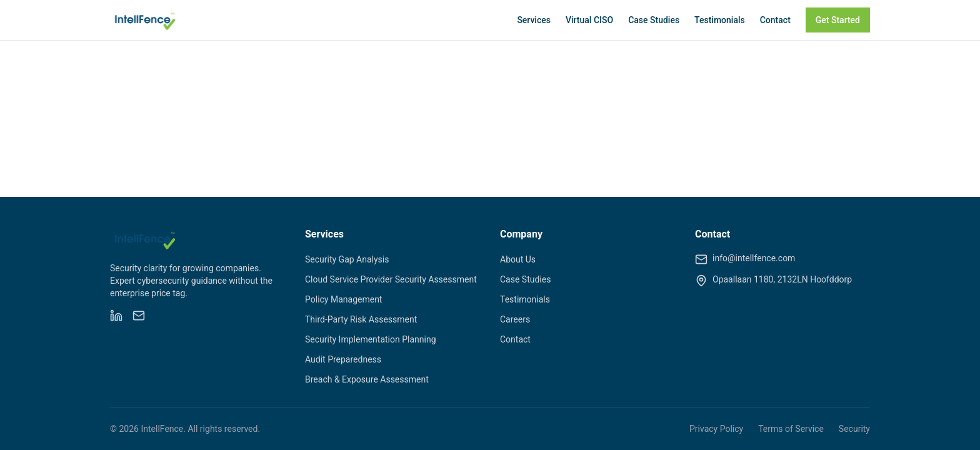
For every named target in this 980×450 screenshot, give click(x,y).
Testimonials (720, 20)
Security (854, 429)
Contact (775, 20)
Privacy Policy (716, 429)
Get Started (838, 20)
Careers (515, 319)
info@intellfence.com (754, 258)
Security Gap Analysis (347, 259)
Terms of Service (791, 429)
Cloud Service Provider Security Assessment (391, 279)
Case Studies (654, 20)
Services (534, 20)
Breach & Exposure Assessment (367, 379)
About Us (518, 259)
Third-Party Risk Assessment (361, 319)
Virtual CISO (589, 20)
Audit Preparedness (343, 359)
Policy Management (343, 299)
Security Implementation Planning (371, 339)
